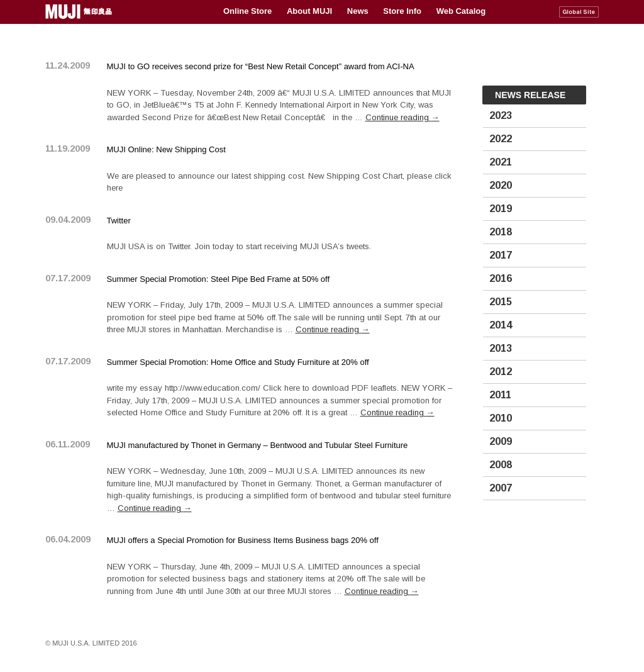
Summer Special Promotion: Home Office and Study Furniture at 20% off (238, 362)
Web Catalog (461, 11)
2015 (501, 302)
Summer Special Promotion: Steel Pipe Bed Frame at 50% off (219, 279)
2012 (501, 372)
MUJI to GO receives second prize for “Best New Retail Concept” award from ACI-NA (261, 66)
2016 (501, 278)
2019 (501, 209)
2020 (501, 185)
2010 (501, 418)
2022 (501, 139)
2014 (501, 325)
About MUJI (309, 11)
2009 (501, 441)
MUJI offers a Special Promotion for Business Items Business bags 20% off (243, 540)
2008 (501, 465)
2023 (501, 115)
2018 (501, 232)
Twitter (119, 221)
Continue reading (402, 117)
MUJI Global (579, 12)
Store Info (402, 11)
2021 (501, 162)
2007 (501, 488)
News (358, 11)
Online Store (247, 11)
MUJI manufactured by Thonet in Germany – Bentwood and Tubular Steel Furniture (258, 445)
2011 (500, 395)
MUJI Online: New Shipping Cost (166, 149)
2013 (501, 348)
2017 (501, 255)
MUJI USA (80, 12)
